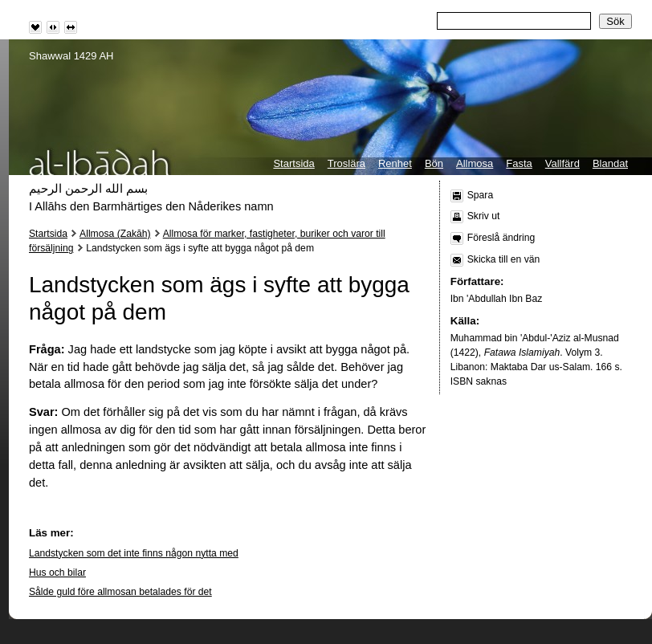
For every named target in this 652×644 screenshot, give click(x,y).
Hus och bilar (57, 573)
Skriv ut (484, 216)
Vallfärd (562, 163)
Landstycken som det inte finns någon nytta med (134, 553)
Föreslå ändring (501, 238)
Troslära (346, 163)
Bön (434, 163)
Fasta (519, 163)
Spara (480, 195)
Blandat (610, 163)
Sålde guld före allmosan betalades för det (120, 592)
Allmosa (475, 163)
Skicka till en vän (504, 259)
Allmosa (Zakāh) (115, 234)
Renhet (395, 163)
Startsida (293, 163)
